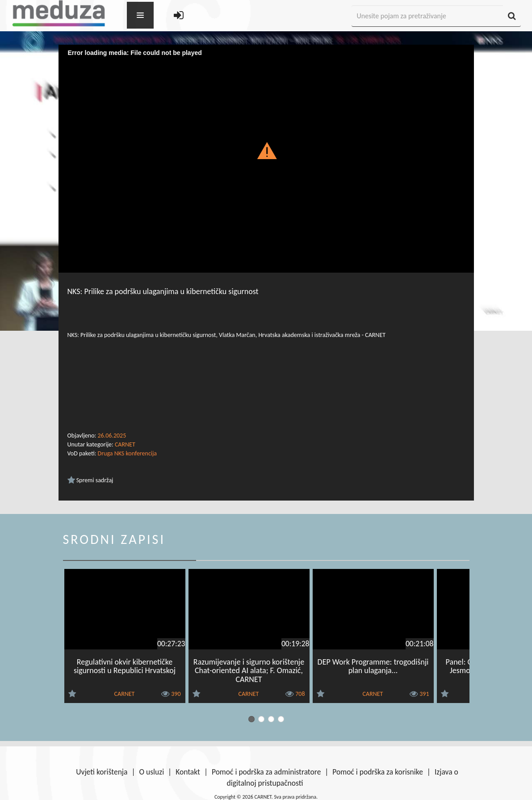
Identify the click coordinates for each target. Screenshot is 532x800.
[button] (266, 150)
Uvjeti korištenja (102, 772)
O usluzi (151, 772)
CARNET (125, 444)
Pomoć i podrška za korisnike (378, 772)
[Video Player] (266, 162)
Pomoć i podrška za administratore (266, 772)
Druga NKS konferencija (127, 453)
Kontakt (188, 772)
